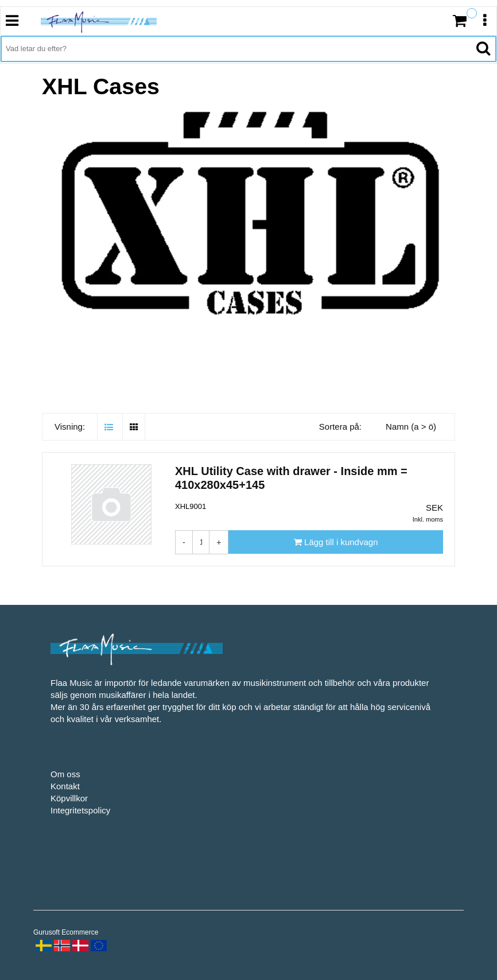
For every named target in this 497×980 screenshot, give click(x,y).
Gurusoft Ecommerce (66, 932)
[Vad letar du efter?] (236, 49)
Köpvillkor (69, 798)
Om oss (65, 774)
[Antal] (201, 542)
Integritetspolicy (80, 810)
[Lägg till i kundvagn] (336, 542)
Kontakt (65, 786)
